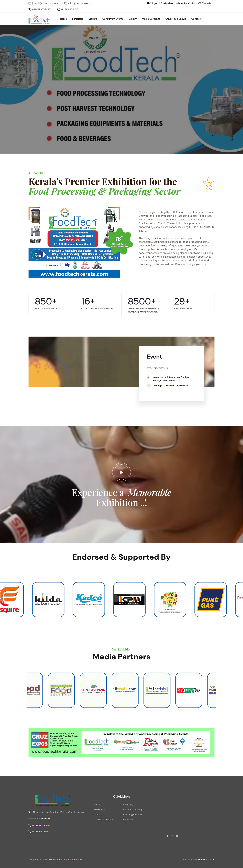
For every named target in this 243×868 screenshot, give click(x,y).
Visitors (93, 19)
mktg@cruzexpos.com (78, 3)
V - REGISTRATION (104, 819)
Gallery (133, 19)
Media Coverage (151, 19)
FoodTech (54, 860)
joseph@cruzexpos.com (43, 3)
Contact (196, 19)
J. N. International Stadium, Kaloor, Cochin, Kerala (56, 812)
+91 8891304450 (68, 9)
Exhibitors (78, 19)
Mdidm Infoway (206, 860)
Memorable (149, 492)
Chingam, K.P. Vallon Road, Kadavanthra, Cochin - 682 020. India (179, 3)
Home (63, 19)
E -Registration (134, 815)
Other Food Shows (176, 19)
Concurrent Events (113, 19)
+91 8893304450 (39, 9)
